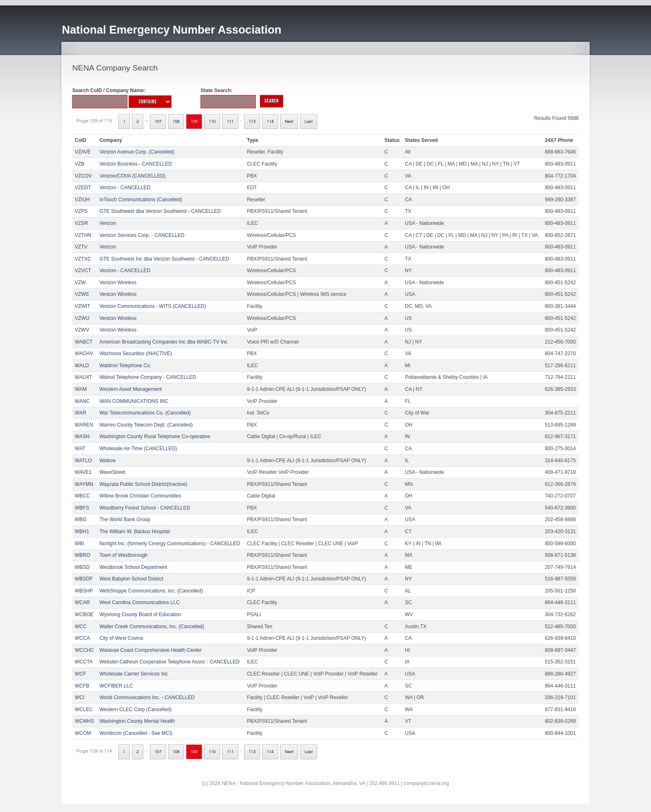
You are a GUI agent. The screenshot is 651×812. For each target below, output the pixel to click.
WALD (82, 366)
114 (270, 122)
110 (212, 122)
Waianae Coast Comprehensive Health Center (150, 650)
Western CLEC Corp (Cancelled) (135, 710)
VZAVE (83, 152)
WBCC (82, 496)
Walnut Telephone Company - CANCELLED (148, 377)
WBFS (82, 508)
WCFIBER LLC (116, 686)
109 (194, 122)
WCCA (82, 638)
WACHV (84, 354)
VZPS (81, 211)
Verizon (108, 223)
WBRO (82, 555)
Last (309, 122)
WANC (82, 401)
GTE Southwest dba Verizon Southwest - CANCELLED (160, 211)
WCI (80, 697)
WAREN (84, 425)
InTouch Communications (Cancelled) (141, 200)
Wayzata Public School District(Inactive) (143, 484)
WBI (80, 544)
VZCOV (83, 176)
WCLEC (84, 710)
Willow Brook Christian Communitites (140, 496)
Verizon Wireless (118, 283)
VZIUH (82, 200)
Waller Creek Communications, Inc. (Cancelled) (152, 627)
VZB (80, 164)
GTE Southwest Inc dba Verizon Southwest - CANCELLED (164, 259)
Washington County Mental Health (137, 721)
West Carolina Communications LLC (139, 602)
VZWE (82, 294)
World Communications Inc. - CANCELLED (147, 697)
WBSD (82, 567)
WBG (81, 519)
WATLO (83, 461)
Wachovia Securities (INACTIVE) (136, 354)
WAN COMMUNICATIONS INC (134, 401)
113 (252, 122)
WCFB (82, 686)
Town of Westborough (123, 555)
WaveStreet (112, 472)
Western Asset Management (131, 389)
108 (176, 122)
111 (230, 122)
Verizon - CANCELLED (125, 188)
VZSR (81, 223)
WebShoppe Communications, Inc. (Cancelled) (151, 591)
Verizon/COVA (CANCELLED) (132, 176)
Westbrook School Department (133, 567)
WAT (80, 449)
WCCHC (84, 650)
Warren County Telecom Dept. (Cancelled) (146, 425)
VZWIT (82, 306)
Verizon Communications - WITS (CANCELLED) (153, 306)
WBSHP (84, 591)
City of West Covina (121, 638)
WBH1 (82, 532)
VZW (80, 283)
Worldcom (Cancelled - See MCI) (136, 733)
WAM (81, 389)
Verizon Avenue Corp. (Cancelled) (137, 152)
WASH (82, 436)
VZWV (82, 330)
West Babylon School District (131, 579)
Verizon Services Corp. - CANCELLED (142, 235)
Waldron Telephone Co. (125, 366)
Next (289, 122)
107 (158, 122)
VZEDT (83, 188)
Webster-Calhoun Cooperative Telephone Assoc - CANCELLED (169, 662)
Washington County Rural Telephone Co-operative (155, 436)
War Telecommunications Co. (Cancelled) (145, 413)
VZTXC (83, 259)
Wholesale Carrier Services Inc (133, 674)
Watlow (107, 461)
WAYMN (84, 484)
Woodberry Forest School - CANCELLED (145, 508)
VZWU (82, 318)
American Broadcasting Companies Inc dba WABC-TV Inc (163, 342)
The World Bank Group (125, 519)
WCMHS (84, 721)
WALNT (83, 377)
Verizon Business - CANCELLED (136, 164)
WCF (80, 674)
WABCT (84, 342)
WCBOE (84, 614)
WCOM (83, 733)
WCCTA (84, 662)
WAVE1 (83, 472)
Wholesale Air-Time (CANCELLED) (138, 449)
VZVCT (83, 271)
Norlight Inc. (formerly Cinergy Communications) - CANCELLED (170, 544)
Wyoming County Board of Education (140, 614)
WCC (81, 627)
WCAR (82, 602)
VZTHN (83, 235)
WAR (81, 413)
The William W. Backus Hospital (134, 532)
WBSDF (84, 579)
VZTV (81, 247)
